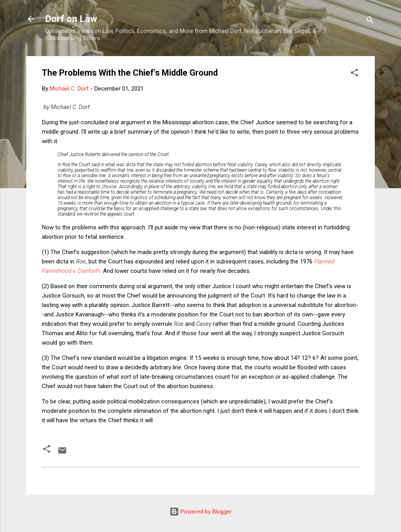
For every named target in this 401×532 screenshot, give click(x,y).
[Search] (370, 21)
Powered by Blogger (201, 512)
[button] (354, 74)
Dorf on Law (71, 19)
